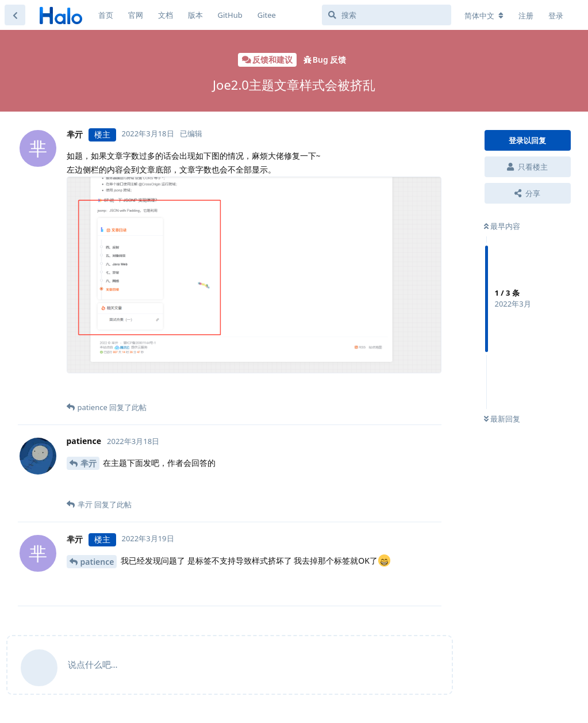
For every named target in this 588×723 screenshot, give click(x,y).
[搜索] (387, 15)
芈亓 (89, 463)
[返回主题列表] (15, 15)
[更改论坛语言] (484, 16)
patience (97, 562)
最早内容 (502, 226)
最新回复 (502, 419)
